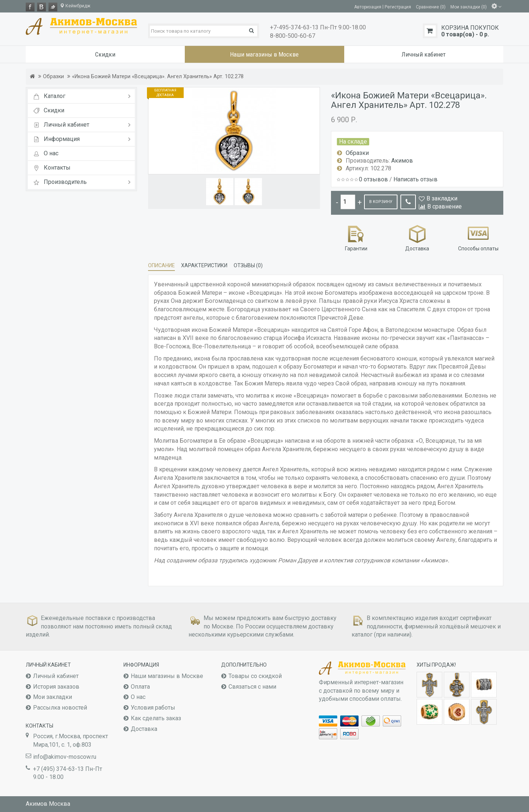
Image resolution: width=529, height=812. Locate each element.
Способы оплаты (478, 237)
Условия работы (153, 708)
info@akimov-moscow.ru (65, 757)
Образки (53, 77)
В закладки (442, 198)
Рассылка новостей (60, 708)
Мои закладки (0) (469, 7)
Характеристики (204, 265)
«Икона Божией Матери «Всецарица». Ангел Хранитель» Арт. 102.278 (158, 77)
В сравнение (445, 206)
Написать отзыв (415, 179)
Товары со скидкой (255, 676)
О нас (138, 697)
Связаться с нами (252, 687)
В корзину (381, 202)
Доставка (417, 237)
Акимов (402, 161)
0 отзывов (373, 179)
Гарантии (356, 237)
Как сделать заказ (156, 718)
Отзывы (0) (248, 265)
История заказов (56, 687)
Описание (161, 265)
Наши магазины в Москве (167, 676)
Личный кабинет (56, 676)
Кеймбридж (75, 6)
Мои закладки (53, 697)
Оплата (140, 687)
